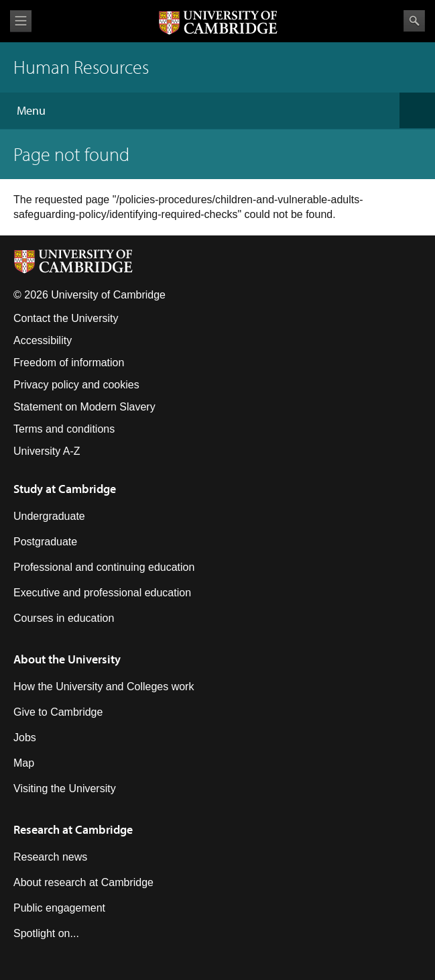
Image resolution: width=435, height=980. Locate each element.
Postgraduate (45, 542)
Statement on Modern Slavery (84, 407)
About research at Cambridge (83, 882)
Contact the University (66, 318)
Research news (50, 857)
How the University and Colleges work (104, 687)
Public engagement (59, 908)
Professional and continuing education (104, 567)
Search (414, 21)
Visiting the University (65, 788)
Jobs (25, 738)
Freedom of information (69, 363)
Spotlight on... (46, 933)
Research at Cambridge (73, 829)
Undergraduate (49, 516)
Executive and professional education (102, 593)
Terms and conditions (64, 429)
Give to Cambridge (58, 712)
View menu (21, 21)
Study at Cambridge (65, 489)
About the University (67, 659)
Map (24, 763)
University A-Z (47, 451)
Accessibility (43, 340)
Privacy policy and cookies (76, 385)
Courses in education (64, 618)
